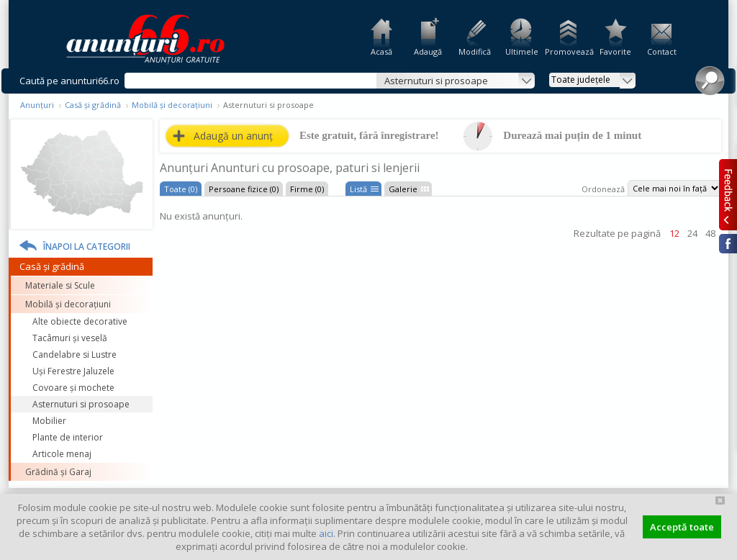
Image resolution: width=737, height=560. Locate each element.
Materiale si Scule (60, 285)
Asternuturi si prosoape (81, 404)
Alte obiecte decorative (80, 321)
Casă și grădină (93, 105)
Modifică (475, 51)
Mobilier (49, 421)
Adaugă (428, 51)
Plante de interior (68, 437)
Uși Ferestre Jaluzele (73, 371)
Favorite (615, 51)
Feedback (728, 194)
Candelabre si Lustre (74, 354)
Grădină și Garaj (58, 472)
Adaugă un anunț (233, 136)
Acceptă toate (682, 527)
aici (326, 533)
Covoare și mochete (73, 388)
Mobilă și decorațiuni (172, 105)
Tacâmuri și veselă (70, 338)
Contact (662, 51)
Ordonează (603, 189)
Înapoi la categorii (87, 247)
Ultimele (522, 51)
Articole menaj (62, 454)
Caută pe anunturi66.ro (69, 81)
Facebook (728, 244)
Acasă (381, 51)
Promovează (568, 51)
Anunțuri (37, 105)
